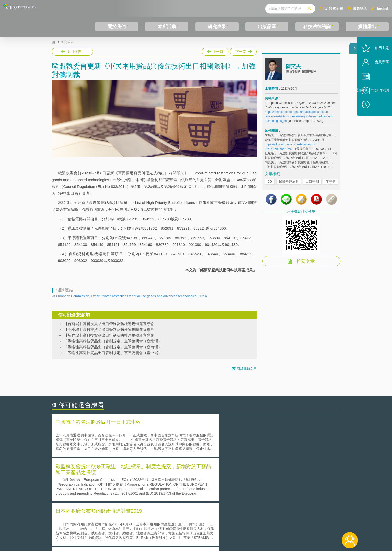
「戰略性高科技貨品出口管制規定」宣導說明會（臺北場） (113, 341)
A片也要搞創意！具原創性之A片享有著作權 (236, 482)
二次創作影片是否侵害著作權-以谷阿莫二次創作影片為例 (103, 475)
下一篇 (243, 51)
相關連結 (297, 523)
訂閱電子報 (334, 8)
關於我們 (117, 27)
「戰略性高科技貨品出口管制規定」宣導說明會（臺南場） (113, 347)
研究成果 (217, 27)
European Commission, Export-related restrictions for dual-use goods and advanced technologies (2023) (132, 296)
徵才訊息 (228, 523)
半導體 (331, 186)
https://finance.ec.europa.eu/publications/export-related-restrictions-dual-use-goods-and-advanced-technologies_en (299, 121)
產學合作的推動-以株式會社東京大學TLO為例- (239, 496)
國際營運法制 (289, 186)
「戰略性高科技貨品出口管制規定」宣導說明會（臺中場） (113, 353)
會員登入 (360, 8)
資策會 (268, 523)
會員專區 (375, 77)
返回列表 (74, 52)
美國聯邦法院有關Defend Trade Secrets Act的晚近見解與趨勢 (107, 482)
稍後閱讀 (377, 120)
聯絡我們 (197, 530)
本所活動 (167, 27)
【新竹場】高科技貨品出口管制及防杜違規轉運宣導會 (109, 335)
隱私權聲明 (199, 523)
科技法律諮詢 (317, 27)
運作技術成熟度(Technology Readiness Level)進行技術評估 (105, 489)
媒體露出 (367, 27)
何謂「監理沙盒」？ (217, 475)
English (383, 8)
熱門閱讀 (375, 106)
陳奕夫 (293, 71)
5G (270, 186)
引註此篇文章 (247, 369)
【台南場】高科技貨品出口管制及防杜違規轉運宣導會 (109, 324)
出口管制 (312, 186)
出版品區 (267, 27)
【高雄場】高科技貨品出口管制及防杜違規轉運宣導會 (109, 330)
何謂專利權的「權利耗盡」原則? (227, 489)
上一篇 (215, 51)
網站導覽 (228, 530)
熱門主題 (375, 63)
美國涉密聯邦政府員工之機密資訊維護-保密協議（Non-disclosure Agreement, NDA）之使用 (120, 496)
